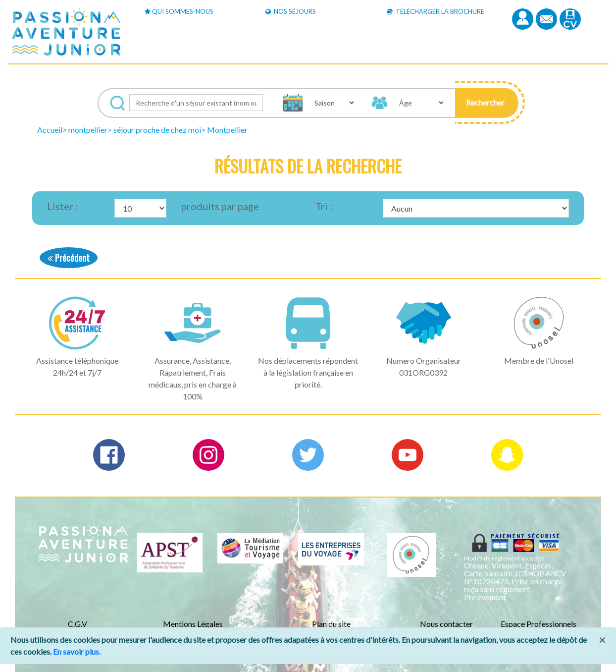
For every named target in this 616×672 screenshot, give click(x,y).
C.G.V (77, 624)
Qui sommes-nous (179, 11)
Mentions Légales (193, 624)
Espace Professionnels (539, 624)
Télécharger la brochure (436, 11)
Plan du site (331, 624)
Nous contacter (446, 624)
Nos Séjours (291, 11)
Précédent (69, 257)
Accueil (50, 130)
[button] (487, 103)
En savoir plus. (77, 651)
